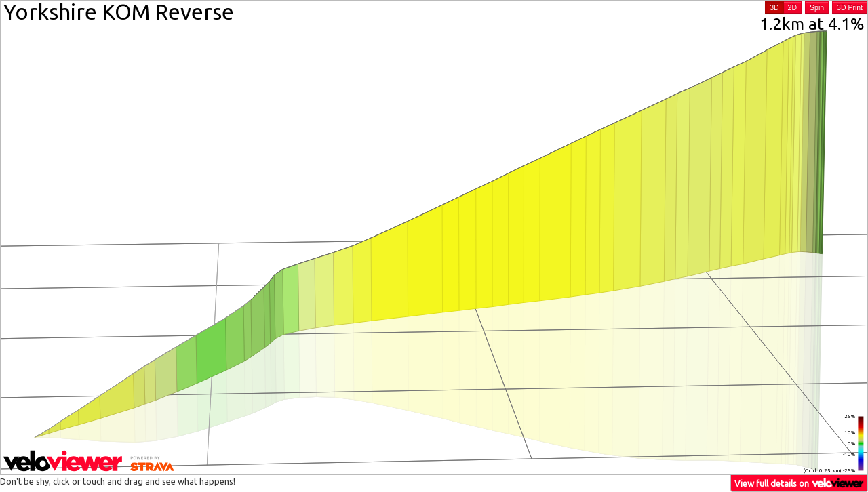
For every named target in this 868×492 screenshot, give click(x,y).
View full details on (800, 483)
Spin (817, 7)
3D (774, 7)
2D (792, 7)
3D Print (850, 7)
